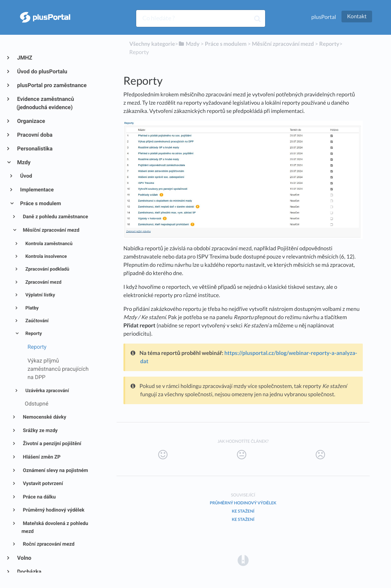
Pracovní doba (35, 135)
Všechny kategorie (152, 44)
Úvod (26, 176)
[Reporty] (329, 44)
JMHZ (24, 58)
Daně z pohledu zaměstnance (55, 217)
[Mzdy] (189, 44)
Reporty (33, 334)
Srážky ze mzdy (40, 430)
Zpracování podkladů (47, 269)
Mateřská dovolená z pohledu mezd (55, 527)
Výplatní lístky (40, 295)
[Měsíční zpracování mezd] (283, 44)
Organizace (31, 121)
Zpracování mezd (43, 282)
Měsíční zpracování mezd (51, 230)
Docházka (29, 572)
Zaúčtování (36, 321)
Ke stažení (243, 511)
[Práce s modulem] (226, 44)
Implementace (37, 190)
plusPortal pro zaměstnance (52, 85)
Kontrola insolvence (45, 256)
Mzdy (24, 162)
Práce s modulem (40, 203)
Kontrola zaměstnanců (48, 244)
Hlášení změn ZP (41, 457)
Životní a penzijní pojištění (51, 444)
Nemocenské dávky (44, 417)
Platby (31, 308)
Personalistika (35, 149)
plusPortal (324, 17)
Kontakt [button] (357, 16)
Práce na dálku (39, 497)
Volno (24, 558)
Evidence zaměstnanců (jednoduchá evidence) (45, 103)
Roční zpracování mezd (48, 544)
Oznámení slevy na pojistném (55, 470)
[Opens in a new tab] (243, 560)
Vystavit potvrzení (42, 484)
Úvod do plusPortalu (42, 71)
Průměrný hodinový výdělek (53, 510)
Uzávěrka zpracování (46, 391)
